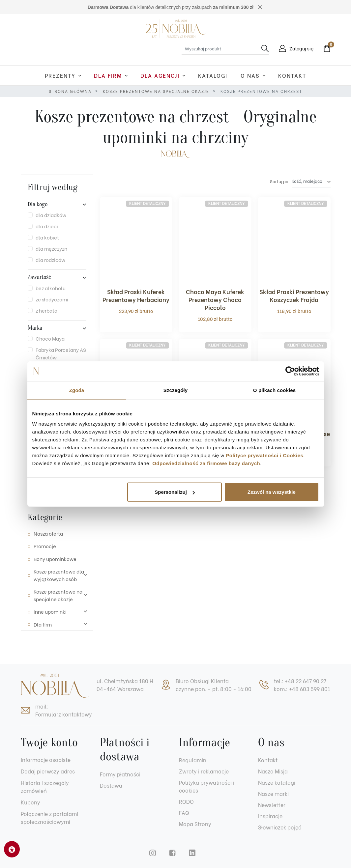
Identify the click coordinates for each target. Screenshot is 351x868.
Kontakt (268, 760)
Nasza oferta (48, 533)
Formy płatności (120, 774)
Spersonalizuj (175, 492)
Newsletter (272, 805)
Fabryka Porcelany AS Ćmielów (61, 353)
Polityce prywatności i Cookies (264, 455)
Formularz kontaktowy (64, 714)
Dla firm (43, 624)
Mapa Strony (195, 824)
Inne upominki (50, 611)
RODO (186, 801)
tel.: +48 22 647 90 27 (300, 681)
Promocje (45, 546)
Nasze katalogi (277, 782)
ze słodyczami (52, 299)
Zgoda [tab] (77, 390)
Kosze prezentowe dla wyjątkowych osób (59, 575)
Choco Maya (50, 338)
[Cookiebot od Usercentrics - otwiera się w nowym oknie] (290, 371)
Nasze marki (273, 793)
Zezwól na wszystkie (272, 492)
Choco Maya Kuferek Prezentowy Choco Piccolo (215, 299)
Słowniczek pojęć (280, 827)
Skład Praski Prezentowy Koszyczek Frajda (294, 295)
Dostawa (111, 785)
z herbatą (46, 310)
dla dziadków (51, 215)
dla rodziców (50, 260)
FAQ (184, 812)
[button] (325, 48)
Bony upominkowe (55, 559)
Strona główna (70, 91)
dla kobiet (47, 237)
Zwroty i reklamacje (204, 771)
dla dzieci (47, 226)
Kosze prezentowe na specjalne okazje (156, 91)
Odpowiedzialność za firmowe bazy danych (206, 463)
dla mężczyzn (51, 248)
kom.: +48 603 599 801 (302, 689)
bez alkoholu (51, 288)
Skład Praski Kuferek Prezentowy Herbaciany (136, 295)
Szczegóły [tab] (175, 390)
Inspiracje (270, 816)
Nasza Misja (273, 771)
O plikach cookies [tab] (274, 390)
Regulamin (193, 760)
